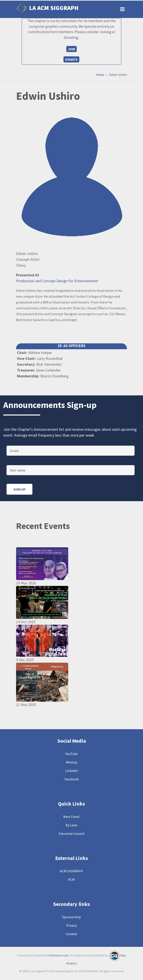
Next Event (71, 817)
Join (71, 49)
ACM (71, 879)
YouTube (72, 754)
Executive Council (72, 833)
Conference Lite (58, 955)
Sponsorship (71, 917)
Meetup (71, 762)
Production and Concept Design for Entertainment (57, 281)
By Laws (71, 825)
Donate (71, 60)
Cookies (71, 934)
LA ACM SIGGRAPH (54, 8)
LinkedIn (72, 771)
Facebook (72, 779)
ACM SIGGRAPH (71, 871)
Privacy (72, 925)
